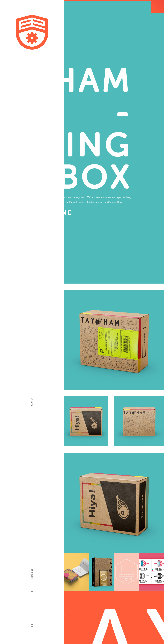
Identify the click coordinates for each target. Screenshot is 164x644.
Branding (32, 577)
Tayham (32, 402)
